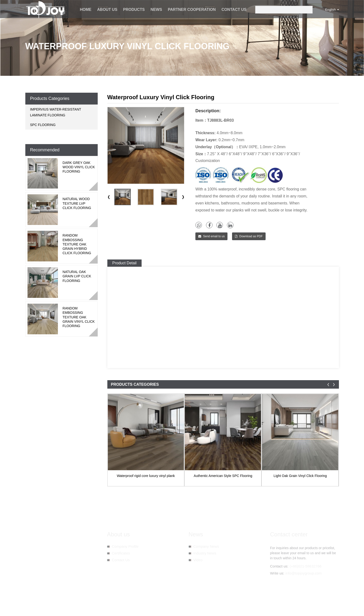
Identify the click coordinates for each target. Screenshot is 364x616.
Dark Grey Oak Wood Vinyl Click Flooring (79, 167)
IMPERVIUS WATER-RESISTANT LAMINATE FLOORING (56, 112)
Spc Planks (170, 607)
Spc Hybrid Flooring (79, 607)
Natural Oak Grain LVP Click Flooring (77, 276)
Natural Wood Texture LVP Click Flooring (77, 203)
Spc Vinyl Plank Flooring (44, 607)
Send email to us (214, 236)
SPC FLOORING (43, 125)
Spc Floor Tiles (192, 607)
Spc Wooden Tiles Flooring (115, 607)
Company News (206, 546)
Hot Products (106, 602)
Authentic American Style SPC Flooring (223, 476)
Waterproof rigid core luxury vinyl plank (146, 476)
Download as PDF (251, 236)
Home (86, 10)
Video (198, 560)
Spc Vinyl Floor (148, 607)
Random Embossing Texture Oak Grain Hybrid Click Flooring (77, 244)
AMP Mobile (143, 602)
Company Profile (125, 546)
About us (107, 10)
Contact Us (234, 10)
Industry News (205, 553)
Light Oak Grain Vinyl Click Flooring (300, 476)
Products (134, 10)
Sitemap (125, 602)
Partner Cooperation (192, 10)
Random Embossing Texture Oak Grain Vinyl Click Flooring (79, 317)
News (156, 10)
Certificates (121, 553)
